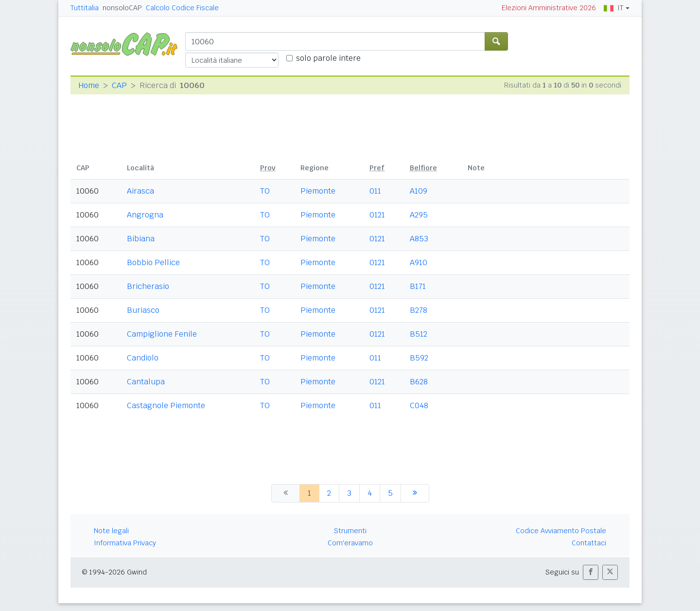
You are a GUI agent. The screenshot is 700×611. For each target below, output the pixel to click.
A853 (419, 239)
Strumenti (350, 531)
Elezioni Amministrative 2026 (549, 8)
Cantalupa (146, 382)
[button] (591, 572)
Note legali (111, 531)
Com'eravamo (350, 543)
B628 (419, 382)
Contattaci (589, 543)
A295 (419, 215)
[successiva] (415, 493)
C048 (419, 405)
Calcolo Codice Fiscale (182, 8)
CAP (119, 85)
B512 (419, 334)
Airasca (140, 191)
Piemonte (318, 191)
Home (89, 85)
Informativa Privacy (125, 543)
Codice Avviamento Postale (561, 531)
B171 (418, 286)
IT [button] (613, 8)
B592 (419, 358)
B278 (419, 310)
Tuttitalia (85, 8)
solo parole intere (328, 58)
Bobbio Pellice (153, 262)
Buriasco (143, 310)
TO (265, 191)
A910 (419, 262)
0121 (377, 215)
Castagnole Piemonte (166, 405)
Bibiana (141, 239)
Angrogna (145, 215)
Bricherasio (148, 286)
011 (375, 191)
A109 (419, 191)
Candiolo (143, 358)
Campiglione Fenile (162, 334)
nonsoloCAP (122, 8)
